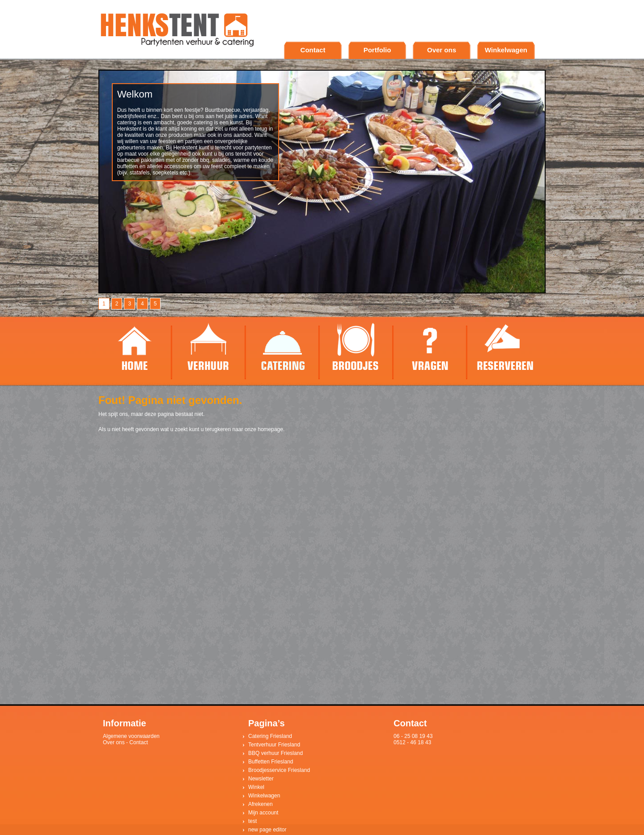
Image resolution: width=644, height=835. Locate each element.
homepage (270, 429)
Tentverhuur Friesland (274, 745)
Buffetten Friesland (271, 762)
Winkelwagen (506, 50)
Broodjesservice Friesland (279, 770)
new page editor (267, 830)
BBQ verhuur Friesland (275, 753)
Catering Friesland (270, 736)
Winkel (256, 787)
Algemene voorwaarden (131, 736)
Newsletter (261, 779)
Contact (313, 50)
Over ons (442, 50)
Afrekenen (261, 804)
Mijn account (263, 813)
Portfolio (377, 50)
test (252, 821)
